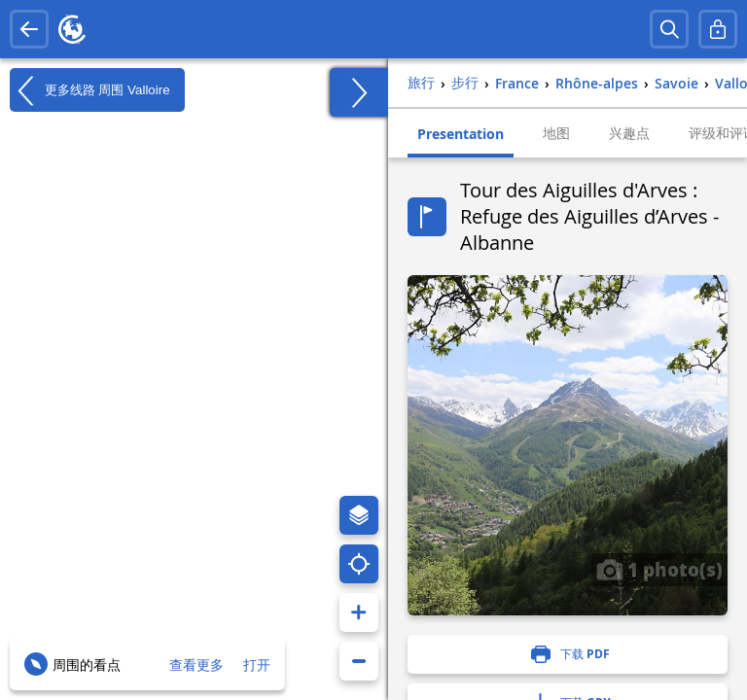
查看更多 (196, 665)
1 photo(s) (659, 569)
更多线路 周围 (90, 90)
